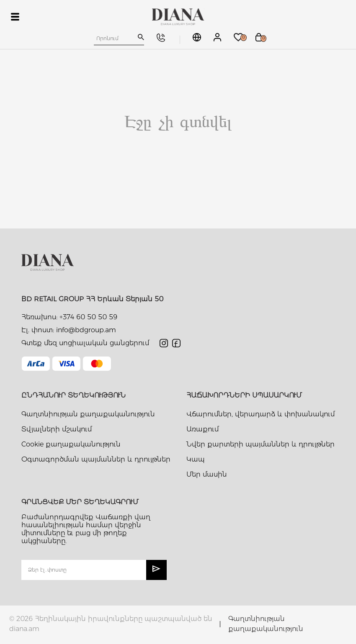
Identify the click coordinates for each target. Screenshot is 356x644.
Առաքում (203, 429)
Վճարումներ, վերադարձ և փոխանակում (261, 414)
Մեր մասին (207, 474)
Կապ (196, 459)
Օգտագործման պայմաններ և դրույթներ (96, 459)
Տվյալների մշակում (57, 429)
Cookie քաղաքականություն (71, 444)
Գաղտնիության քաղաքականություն (88, 414)
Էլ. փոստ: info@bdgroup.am (69, 330)
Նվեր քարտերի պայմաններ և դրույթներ (261, 444)
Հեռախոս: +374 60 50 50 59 (69, 317)
